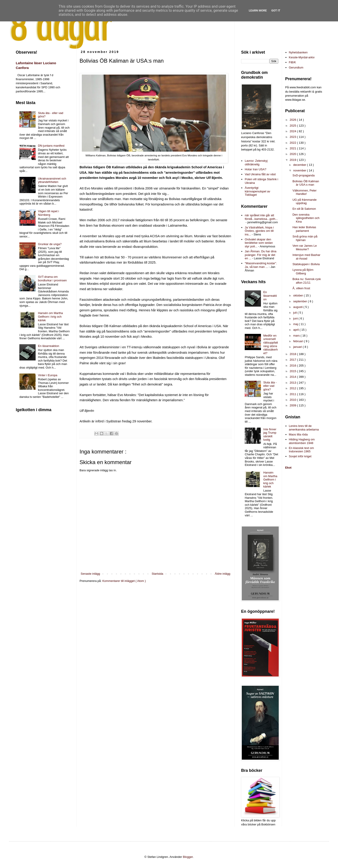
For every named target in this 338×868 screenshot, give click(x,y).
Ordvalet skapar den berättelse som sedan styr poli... (259, 243)
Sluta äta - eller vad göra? (270, 386)
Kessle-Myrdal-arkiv (302, 57)
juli (295, 313)
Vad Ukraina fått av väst (260, 174)
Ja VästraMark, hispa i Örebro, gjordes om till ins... (259, 231)
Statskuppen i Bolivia (306, 264)
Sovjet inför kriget (300, 456)
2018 (293, 354)
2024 (293, 131)
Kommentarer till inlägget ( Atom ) (124, 581)
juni (296, 318)
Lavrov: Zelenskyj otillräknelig (256, 163)
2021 (293, 148)
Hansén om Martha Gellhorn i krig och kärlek (50, 317)
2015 (293, 371)
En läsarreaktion (48, 346)
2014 (293, 377)
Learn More (258, 10)
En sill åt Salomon (304, 209)
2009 (293, 405)
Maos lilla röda (298, 434)
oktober (298, 295)
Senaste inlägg (90, 574)
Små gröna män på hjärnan (305, 238)
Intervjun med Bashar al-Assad (306, 257)
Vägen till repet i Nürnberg (48, 213)
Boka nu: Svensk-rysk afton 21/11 (307, 281)
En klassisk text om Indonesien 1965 (301, 450)
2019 (293, 160)
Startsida (157, 574)
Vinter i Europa (48, 375)
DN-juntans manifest (51, 146)
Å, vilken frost (301, 288)
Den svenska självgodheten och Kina (306, 218)
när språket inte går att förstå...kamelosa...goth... (261, 217)
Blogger (188, 857)
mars (297, 336)
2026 (293, 120)
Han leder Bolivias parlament (304, 229)
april (296, 330)
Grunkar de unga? (50, 244)
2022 (293, 143)
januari (298, 347)
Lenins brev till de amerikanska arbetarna (304, 428)
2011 (293, 394)
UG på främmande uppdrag (305, 202)
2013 (293, 383)
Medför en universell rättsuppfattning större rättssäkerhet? (271, 344)
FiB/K (292, 62)
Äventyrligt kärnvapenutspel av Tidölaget (257, 191)
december (300, 165)
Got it (276, 10)
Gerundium (296, 67)
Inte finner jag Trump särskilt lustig (270, 435)
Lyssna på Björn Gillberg (303, 272)
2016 (293, 366)
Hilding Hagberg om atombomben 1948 (302, 441)
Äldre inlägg (223, 574)
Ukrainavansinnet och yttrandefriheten (52, 180)
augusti (298, 307)
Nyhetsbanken (298, 52)
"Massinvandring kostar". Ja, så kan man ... (261, 265)
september (300, 301)
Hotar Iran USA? (255, 169)
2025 (293, 126)
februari (299, 341)
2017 (293, 360)
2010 (293, 400)
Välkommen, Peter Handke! (305, 192)
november (300, 170)
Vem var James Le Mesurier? (305, 247)
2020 (293, 154)
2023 (293, 137)
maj (296, 324)
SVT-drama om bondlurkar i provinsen (52, 279)
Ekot (288, 468)
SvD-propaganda (304, 175)
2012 (293, 388)
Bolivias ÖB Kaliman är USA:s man (306, 183)
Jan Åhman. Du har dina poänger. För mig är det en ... (260, 255)
